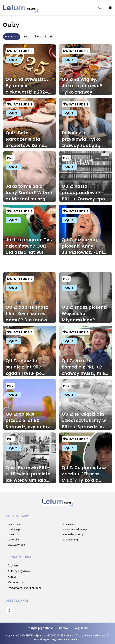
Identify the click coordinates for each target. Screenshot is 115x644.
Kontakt (64, 628)
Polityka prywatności (40, 628)
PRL (26, 37)
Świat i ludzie (44, 37)
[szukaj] (100, 8)
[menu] (110, 8)
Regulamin (81, 628)
